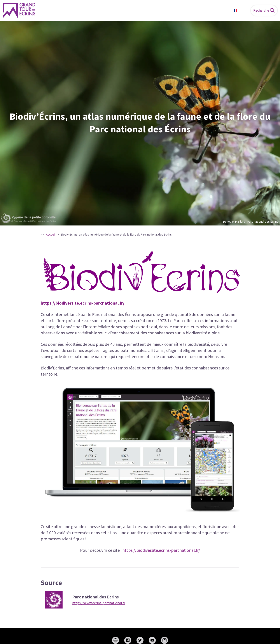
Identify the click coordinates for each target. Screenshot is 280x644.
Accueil (51, 235)
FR (240, 11)
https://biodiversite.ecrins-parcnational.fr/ (83, 303)
